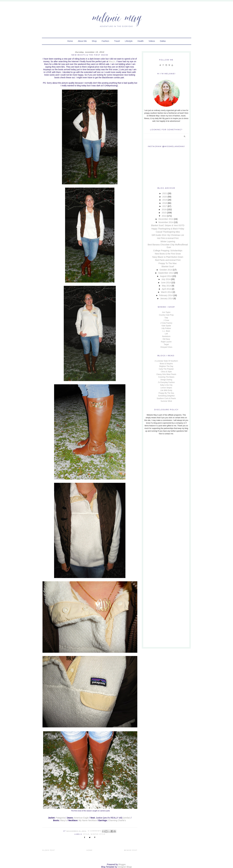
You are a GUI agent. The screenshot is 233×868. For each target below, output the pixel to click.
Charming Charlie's (117, 820)
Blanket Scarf (168, 266)
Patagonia (60, 818)
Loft (166, 334)
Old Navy (166, 339)
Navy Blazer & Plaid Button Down (168, 257)
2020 (165, 197)
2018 (165, 203)
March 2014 (166, 292)
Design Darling (166, 380)
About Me (82, 41)
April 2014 (167, 289)
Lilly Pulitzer (166, 328)
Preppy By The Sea (166, 393)
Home (70, 41)
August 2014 (166, 276)
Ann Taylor (166, 312)
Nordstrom (166, 336)
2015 (164, 213)
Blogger (122, 864)
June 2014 (166, 283)
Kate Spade (166, 326)
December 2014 (166, 219)
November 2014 (166, 222)
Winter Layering (168, 241)
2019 (165, 200)
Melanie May (117, 17)
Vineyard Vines (166, 347)
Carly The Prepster (166, 369)
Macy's (112, 61)
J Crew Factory (166, 323)
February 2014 (166, 295)
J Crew (166, 320)
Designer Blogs (125, 867)
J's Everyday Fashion (166, 382)
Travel (117, 41)
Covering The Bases (166, 377)
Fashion (105, 41)
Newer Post (131, 850)
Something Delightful (166, 396)
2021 (165, 193)
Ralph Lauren (166, 342)
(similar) (127, 818)
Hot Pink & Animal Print (168, 238)
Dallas (163, 41)
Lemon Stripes (166, 388)
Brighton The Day (166, 366)
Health (141, 41)
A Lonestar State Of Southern (166, 361)
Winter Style (98, 834)
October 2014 (166, 270)
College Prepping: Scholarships (168, 251)
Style (86, 834)
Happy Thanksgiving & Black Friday (168, 229)
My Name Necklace (88, 820)
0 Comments (95, 831)
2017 (165, 206)
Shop (94, 41)
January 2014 (167, 298)
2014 (164, 216)
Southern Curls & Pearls (166, 398)
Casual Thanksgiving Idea (168, 232)
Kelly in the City (166, 385)
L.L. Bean (166, 331)
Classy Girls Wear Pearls (166, 374)
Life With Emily (166, 390)
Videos (152, 41)
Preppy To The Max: (168, 263)
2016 (164, 209)
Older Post (49, 850)
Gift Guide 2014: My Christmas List (168, 235)
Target (166, 344)
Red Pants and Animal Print (168, 260)
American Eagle (81, 818)
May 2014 (166, 286)
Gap (166, 318)
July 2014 (166, 279)
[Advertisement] (163, 457)
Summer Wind (166, 401)
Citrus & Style (166, 372)
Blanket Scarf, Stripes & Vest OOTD (168, 225)
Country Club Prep (166, 315)
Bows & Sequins (166, 364)
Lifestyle (129, 41)
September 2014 (166, 273)
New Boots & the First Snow (168, 254)
